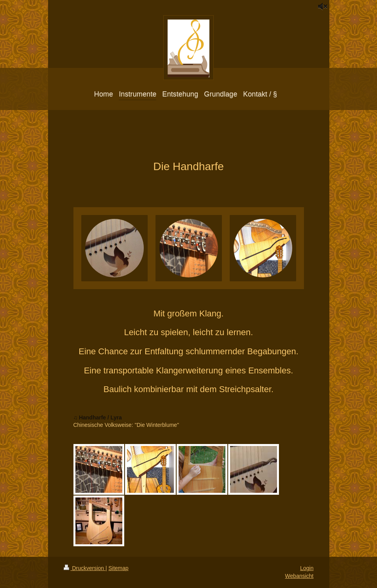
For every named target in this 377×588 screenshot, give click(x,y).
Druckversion (85, 568)
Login (307, 568)
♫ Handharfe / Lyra (98, 417)
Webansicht (299, 576)
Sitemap (119, 568)
